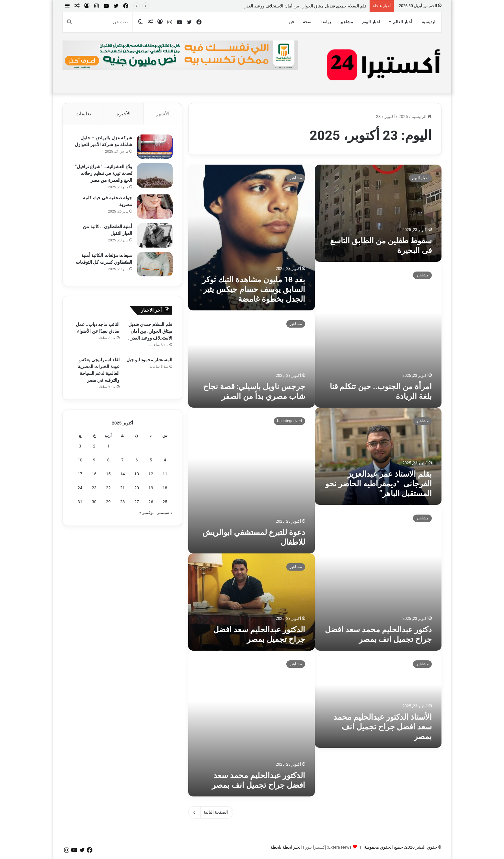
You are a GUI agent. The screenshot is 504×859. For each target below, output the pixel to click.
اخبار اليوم (371, 22)
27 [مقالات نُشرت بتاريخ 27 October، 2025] (137, 502)
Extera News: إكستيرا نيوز (328, 847)
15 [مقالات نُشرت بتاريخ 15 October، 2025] (108, 475)
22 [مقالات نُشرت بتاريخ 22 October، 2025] (108, 488)
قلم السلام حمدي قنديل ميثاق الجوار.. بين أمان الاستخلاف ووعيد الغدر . (304, 6)
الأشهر (163, 114)
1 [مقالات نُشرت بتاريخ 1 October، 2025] (108, 447)
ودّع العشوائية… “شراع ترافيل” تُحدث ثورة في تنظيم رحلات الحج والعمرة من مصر (103, 174)
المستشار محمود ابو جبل (149, 360)
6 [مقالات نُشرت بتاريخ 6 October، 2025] (137, 461)
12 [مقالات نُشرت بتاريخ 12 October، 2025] (151, 475)
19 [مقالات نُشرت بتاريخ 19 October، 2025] (151, 488)
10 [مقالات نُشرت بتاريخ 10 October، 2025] (80, 461)
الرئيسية (429, 22)
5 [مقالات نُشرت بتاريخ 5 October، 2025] (151, 461)
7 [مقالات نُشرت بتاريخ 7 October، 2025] (122, 461)
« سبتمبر (165, 513)
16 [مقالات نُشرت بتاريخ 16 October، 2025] (94, 475)
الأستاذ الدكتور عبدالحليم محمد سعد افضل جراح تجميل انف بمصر (383, 727)
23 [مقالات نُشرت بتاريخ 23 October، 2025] (94, 488)
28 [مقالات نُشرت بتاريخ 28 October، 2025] (123, 502)
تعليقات (83, 114)
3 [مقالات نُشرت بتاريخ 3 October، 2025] (80, 447)
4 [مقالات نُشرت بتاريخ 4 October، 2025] (165, 461)
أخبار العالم (403, 22)
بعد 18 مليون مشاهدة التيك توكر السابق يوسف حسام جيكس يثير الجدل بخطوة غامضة (254, 289)
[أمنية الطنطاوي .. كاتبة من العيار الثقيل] (155, 236)
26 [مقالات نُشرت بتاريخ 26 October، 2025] (151, 502)
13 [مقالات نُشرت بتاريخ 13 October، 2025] (137, 475)
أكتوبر (390, 116)
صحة (307, 22)
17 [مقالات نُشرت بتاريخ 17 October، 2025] (80, 475)
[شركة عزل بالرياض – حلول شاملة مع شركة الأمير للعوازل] (155, 147)
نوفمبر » (147, 513)
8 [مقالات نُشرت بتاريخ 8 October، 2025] (108, 461)
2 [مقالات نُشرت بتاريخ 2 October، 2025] (94, 447)
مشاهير (346, 22)
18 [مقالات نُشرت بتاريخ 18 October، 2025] (165, 488)
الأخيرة (124, 114)
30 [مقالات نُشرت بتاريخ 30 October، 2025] (94, 502)
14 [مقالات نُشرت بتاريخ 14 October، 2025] (123, 475)
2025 (403, 116)
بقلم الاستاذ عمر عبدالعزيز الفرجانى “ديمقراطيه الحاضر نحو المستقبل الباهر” (378, 484)
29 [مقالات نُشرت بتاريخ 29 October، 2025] (108, 502)
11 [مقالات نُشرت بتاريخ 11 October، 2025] (165, 475)
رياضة (326, 22)
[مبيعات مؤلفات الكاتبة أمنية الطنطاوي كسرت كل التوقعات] (155, 265)
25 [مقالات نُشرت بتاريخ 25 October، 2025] (165, 502)
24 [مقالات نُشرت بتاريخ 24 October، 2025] (80, 488)
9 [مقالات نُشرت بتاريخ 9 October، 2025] (94, 461)
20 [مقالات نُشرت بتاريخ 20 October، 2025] (137, 488)
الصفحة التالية (211, 812)
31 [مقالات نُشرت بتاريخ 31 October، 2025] (80, 502)
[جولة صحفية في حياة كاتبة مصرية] (155, 207)
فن (291, 22)
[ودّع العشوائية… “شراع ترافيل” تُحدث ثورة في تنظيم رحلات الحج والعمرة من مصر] (155, 176)
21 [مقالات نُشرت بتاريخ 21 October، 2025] (123, 488)
